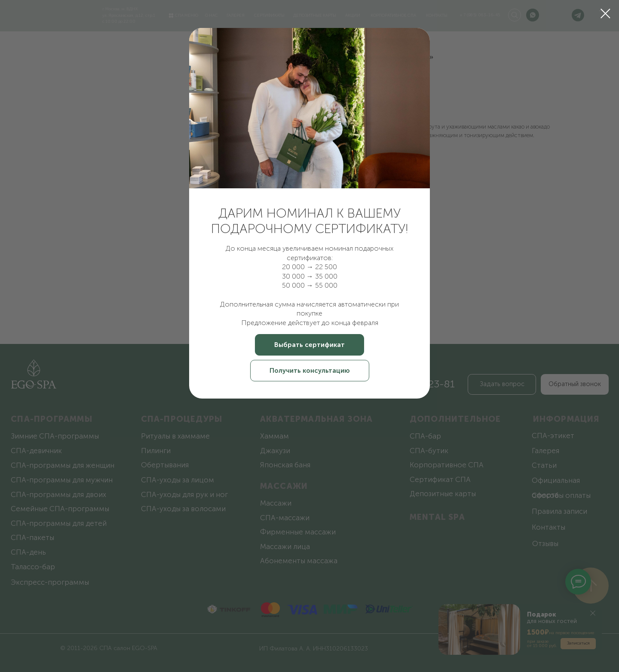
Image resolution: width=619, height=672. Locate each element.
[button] (309, 345)
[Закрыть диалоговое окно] (605, 14)
